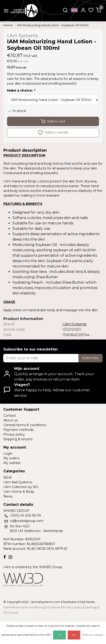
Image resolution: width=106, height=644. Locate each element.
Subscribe (91, 358)
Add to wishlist (53, 133)
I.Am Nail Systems (18, 482)
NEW (8, 478)
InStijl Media (86, 602)
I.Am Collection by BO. (21, 487)
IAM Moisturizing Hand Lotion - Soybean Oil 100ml (53, 25)
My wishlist (12, 463)
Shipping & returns (18, 439)
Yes (59, 635)
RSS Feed (11, 613)
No (74, 635)
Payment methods (18, 430)
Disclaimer (53, 607)
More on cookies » (93, 635)
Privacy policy (14, 434)
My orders (11, 458)
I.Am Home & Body (19, 492)
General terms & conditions (25, 425)
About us (10, 420)
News (8, 496)
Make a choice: (21, 90)
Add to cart (53, 121)
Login (8, 453)
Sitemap (91, 607)
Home (8, 25)
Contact (10, 416)
